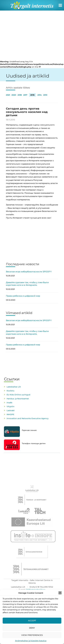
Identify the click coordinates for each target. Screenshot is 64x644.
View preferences (32, 635)
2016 (32, 95)
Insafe (9, 403)
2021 (8, 95)
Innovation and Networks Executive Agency (28, 418)
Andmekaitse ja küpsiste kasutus (31, 641)
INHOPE (10, 414)
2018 (20, 95)
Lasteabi (11, 410)
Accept (32, 621)
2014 (40, 95)
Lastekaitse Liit (14, 387)
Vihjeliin (11, 407)
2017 (25, 95)
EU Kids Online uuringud (18, 395)
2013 (45, 95)
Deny (32, 628)
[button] (60, 593)
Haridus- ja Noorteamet (18, 399)
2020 (14, 95)
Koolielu (10, 391)
